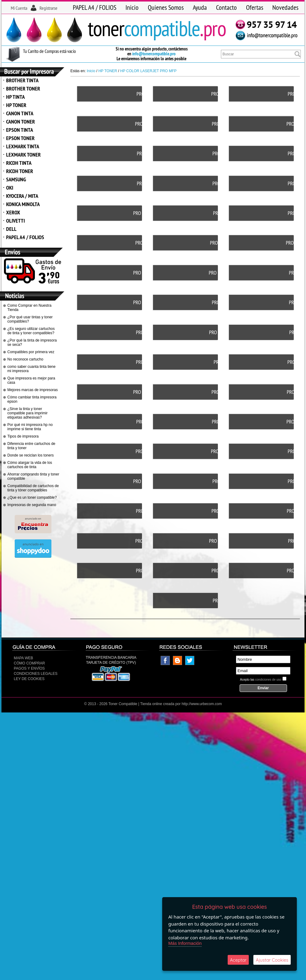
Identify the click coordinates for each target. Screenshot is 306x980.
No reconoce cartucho (25, 359)
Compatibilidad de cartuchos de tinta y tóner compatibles (33, 488)
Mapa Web (23, 634)
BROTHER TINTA (22, 80)
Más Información (185, 943)
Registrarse (49, 8)
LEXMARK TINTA (23, 146)
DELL (11, 229)
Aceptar (238, 960)
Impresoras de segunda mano (32, 505)
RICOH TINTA (19, 163)
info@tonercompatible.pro (154, 54)
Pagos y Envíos (29, 644)
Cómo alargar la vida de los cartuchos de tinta (30, 465)
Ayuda (200, 7)
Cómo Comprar (29, 639)
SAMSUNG (16, 179)
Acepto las (261, 655)
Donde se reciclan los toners (30, 455)
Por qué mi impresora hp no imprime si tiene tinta (30, 427)
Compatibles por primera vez (31, 352)
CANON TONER (21, 122)
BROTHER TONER (23, 89)
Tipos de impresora (23, 436)
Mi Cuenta (19, 8)
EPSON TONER (20, 138)
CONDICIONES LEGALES (36, 649)
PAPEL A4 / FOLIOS (95, 7)
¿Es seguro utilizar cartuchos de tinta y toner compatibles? (31, 331)
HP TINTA (15, 97)
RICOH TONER (20, 171)
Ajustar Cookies (272, 960)
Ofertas (255, 7)
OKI (10, 188)
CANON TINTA (20, 113)
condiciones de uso (268, 655)
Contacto (226, 7)
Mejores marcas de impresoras (33, 390)
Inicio (132, 7)
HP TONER (16, 105)
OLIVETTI (15, 221)
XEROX (13, 212)
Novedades (285, 7)
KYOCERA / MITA (22, 196)
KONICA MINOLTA (23, 204)
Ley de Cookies (29, 654)
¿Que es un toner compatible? (32, 497)
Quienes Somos (166, 7)
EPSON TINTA (20, 130)
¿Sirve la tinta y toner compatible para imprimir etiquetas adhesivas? (27, 413)
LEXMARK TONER (23, 155)
